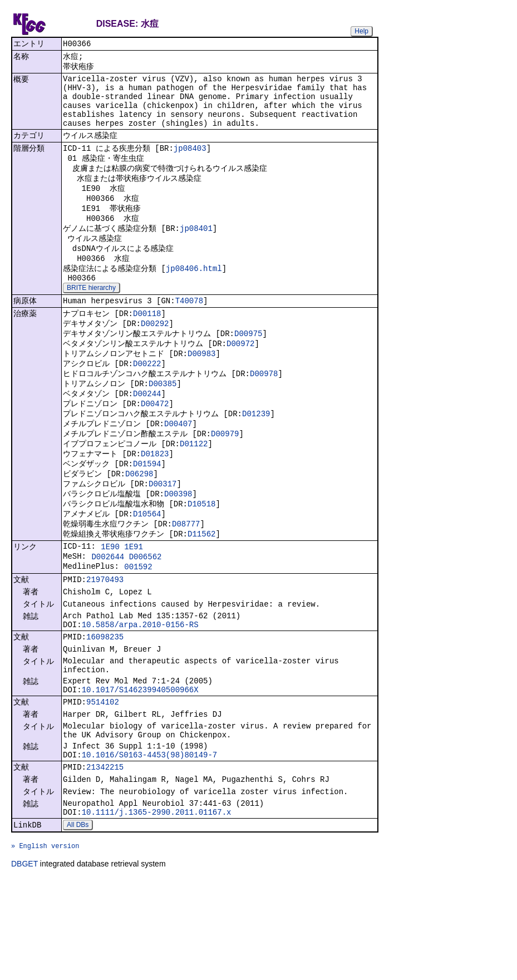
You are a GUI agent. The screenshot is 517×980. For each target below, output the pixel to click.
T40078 (189, 334)
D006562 (146, 618)
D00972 (240, 380)
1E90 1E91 (122, 606)
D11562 (201, 592)
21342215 (105, 856)
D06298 (139, 525)
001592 (138, 630)
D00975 (248, 369)
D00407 (178, 469)
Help (361, 31)
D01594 (147, 514)
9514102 (103, 782)
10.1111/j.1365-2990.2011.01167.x (157, 906)
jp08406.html (194, 297)
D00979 (225, 481)
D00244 (147, 436)
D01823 (155, 503)
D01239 (256, 458)
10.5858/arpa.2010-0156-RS (140, 694)
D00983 (201, 391)
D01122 (194, 492)
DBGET (24, 964)
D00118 (147, 347)
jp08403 (190, 163)
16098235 (105, 708)
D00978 (264, 414)
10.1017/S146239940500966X (140, 768)
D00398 (178, 547)
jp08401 (196, 252)
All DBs (78, 920)
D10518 (201, 558)
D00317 (163, 536)
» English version (45, 945)
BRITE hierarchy (91, 319)
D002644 (108, 618)
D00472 (155, 447)
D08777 (186, 581)
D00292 (155, 358)
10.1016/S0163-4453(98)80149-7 (150, 842)
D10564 (147, 570)
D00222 (147, 403)
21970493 (105, 644)
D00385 (163, 425)
